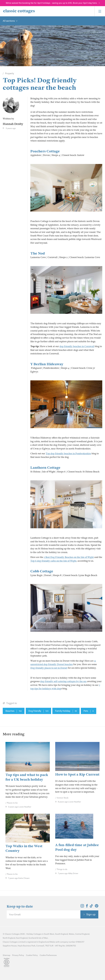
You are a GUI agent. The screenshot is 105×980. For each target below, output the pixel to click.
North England (9, 938)
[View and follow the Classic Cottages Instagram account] (82, 907)
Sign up (91, 914)
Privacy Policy (18, 955)
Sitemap (6, 955)
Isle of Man (43, 938)
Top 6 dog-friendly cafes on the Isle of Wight (53, 561)
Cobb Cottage (42, 571)
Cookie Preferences (48, 955)
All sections (9, 21)
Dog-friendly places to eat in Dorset (49, 668)
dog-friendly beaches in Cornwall (77, 346)
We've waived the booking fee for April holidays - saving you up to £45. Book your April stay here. (51, 3)
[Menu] (100, 11)
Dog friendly (38, 711)
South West (49, 934)
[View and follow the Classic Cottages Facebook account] (87, 907)
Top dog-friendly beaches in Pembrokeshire (68, 454)
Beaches (14, 711)
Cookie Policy (32, 955)
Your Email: (15, 914)
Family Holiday (66, 711)
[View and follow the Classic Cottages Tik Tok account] (91, 907)
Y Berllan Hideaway (47, 364)
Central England (82, 934)
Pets (89, 711)
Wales (72, 934)
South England (61, 934)
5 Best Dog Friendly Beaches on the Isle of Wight (69, 557)
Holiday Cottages (34, 934)
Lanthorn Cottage (45, 468)
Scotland (32, 938)
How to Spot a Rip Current (77, 774)
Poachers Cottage (45, 151)
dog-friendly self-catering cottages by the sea (63, 681)
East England (22, 938)
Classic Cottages (12, 934)
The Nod (38, 253)
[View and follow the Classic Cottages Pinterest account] (97, 907)
